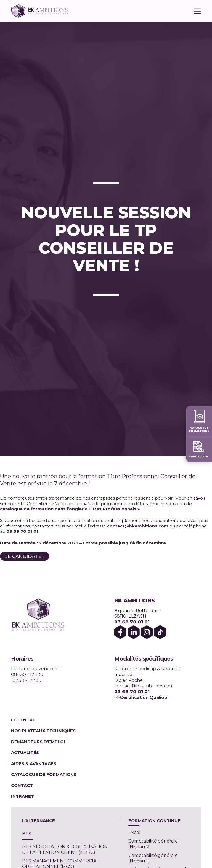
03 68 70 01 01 (132, 622)
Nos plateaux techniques (43, 731)
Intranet (22, 796)
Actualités (25, 753)
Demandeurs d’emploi (38, 742)
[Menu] (198, 11)
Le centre (23, 720)
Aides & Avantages (34, 764)
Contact (22, 785)
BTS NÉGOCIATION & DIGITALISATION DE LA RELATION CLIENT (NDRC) (65, 849)
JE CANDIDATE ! (25, 556)
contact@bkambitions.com (144, 686)
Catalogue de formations (44, 774)
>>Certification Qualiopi (141, 697)
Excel (134, 832)
